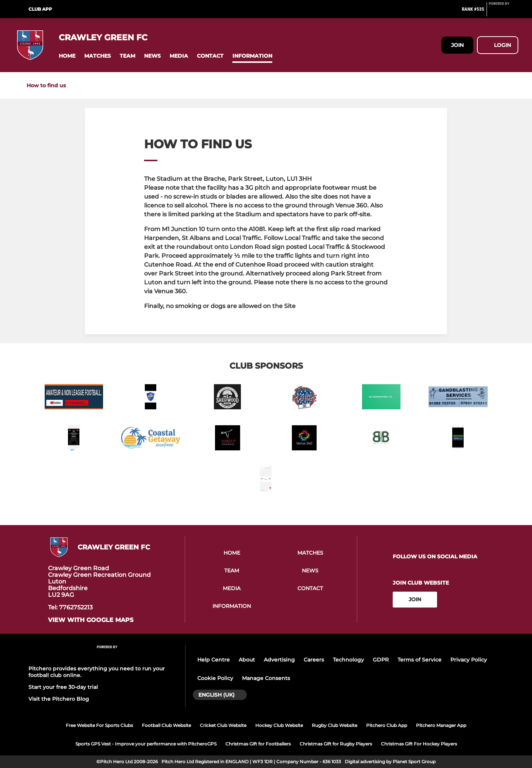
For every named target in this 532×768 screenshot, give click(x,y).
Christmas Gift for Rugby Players (336, 744)
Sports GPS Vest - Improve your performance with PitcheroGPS (146, 744)
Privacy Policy (469, 660)
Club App (40, 9)
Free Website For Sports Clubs (99, 725)
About (247, 660)
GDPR (381, 660)
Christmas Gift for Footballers (258, 744)
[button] (67, 56)
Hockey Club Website (279, 725)
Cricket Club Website (223, 725)
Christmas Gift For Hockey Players (419, 744)
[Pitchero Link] (504, 12)
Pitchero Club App (387, 725)
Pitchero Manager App (441, 725)
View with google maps (91, 620)
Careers (314, 660)
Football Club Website (166, 725)
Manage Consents (266, 678)
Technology (348, 660)
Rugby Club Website (335, 725)
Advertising (279, 660)
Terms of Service (420, 660)
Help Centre (214, 660)
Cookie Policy (215, 678)
